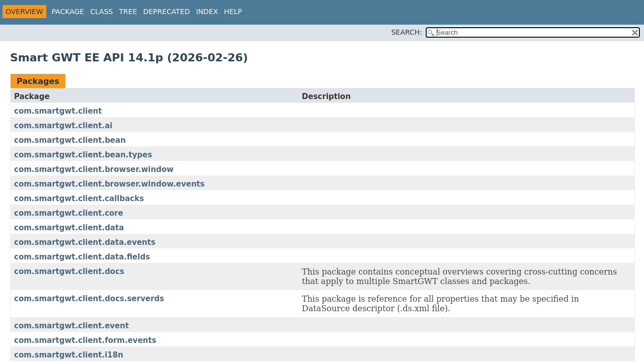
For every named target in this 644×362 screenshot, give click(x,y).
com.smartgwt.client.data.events (85, 242)
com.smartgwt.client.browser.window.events (109, 184)
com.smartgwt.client (58, 111)
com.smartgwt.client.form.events (85, 340)
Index (207, 12)
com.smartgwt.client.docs (69, 271)
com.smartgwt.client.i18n (69, 355)
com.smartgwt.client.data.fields (82, 257)
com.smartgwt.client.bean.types (83, 155)
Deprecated (166, 12)
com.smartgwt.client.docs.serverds (89, 299)
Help (233, 12)
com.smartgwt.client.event (71, 326)
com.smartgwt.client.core (69, 213)
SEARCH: (407, 32)
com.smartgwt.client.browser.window (94, 169)
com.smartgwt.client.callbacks (79, 199)
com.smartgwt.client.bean (70, 140)
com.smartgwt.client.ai (63, 126)
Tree (128, 12)
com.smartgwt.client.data (69, 228)
